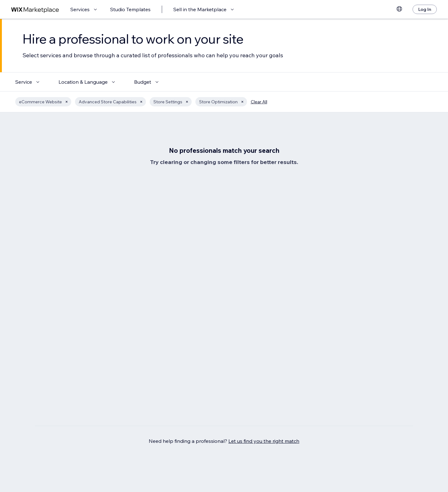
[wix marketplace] (35, 9)
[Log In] (425, 9)
